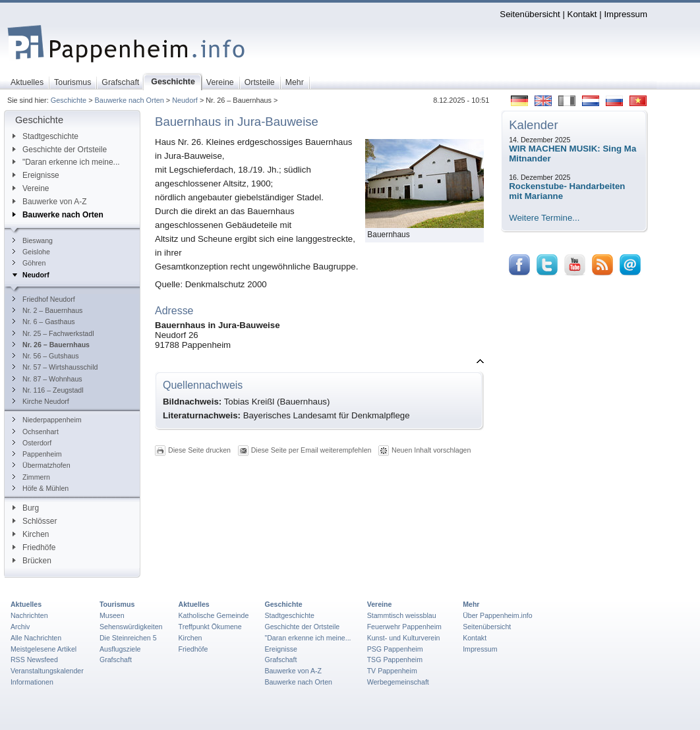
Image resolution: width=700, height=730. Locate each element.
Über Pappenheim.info (498, 615)
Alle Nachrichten (36, 638)
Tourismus (117, 604)
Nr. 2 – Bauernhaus (47, 310)
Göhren (29, 263)
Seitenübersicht (530, 14)
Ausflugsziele (120, 649)
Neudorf (185, 100)
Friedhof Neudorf (44, 299)
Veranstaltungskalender (47, 671)
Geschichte (69, 100)
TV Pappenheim (392, 671)
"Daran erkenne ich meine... (66, 162)
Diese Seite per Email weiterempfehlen (311, 450)
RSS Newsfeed (34, 660)
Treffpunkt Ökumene (210, 627)
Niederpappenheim (47, 420)
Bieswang (33, 240)
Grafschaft (116, 660)
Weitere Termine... (544, 218)
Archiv (20, 627)
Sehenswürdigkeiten (131, 627)
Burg (26, 508)
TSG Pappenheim (395, 660)
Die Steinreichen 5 (128, 638)
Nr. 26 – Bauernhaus (51, 345)
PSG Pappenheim (395, 649)
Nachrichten (29, 615)
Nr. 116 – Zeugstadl (48, 390)
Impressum (626, 14)
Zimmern (31, 477)
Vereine (31, 188)
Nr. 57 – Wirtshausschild (55, 367)
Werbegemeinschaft (398, 682)
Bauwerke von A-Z (50, 202)
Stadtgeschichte (45, 136)
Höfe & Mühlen (41, 488)
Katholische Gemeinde (214, 615)
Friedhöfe (34, 547)
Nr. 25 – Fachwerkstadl (53, 333)
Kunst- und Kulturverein (404, 638)
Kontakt (582, 14)
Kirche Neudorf (41, 401)
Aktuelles (26, 604)
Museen (112, 615)
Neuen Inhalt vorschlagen (431, 450)
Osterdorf (32, 443)
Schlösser (35, 521)
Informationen (32, 682)
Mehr (471, 604)
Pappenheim (37, 454)
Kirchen (31, 534)
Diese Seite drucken (199, 450)
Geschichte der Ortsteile (60, 150)
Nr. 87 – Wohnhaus (47, 379)
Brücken (32, 561)
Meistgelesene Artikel (44, 649)
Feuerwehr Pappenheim (404, 627)
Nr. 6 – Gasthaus (44, 322)
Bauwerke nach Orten (130, 100)
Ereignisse (36, 175)
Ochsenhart (36, 432)
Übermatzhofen (42, 465)
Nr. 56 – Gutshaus (46, 356)
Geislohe (31, 252)
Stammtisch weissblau (402, 615)
